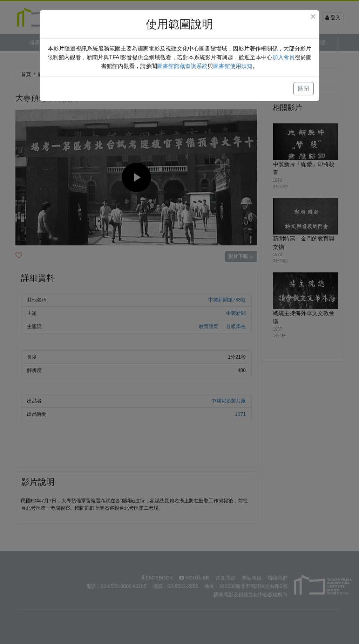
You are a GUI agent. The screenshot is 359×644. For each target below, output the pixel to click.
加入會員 (284, 57)
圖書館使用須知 (233, 66)
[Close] (313, 16)
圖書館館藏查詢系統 (182, 66)
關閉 (304, 89)
